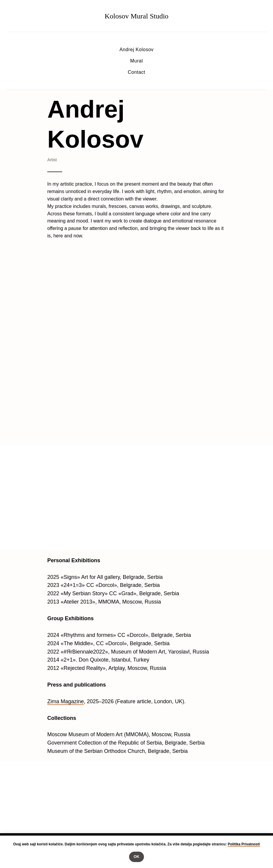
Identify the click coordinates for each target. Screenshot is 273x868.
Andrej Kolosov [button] (137, 50)
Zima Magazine (66, 701)
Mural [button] (137, 61)
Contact (137, 72)
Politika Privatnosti (244, 844)
